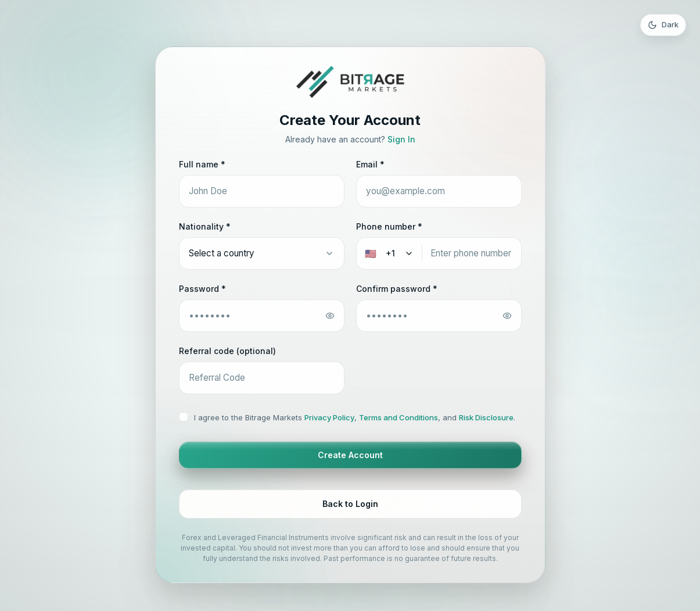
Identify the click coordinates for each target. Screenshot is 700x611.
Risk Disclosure (486, 417)
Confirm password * (397, 289)
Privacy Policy (329, 417)
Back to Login (350, 504)
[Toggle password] (330, 316)
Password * (202, 289)
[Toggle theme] (663, 25)
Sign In (401, 139)
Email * (370, 164)
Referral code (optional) (227, 351)
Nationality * (205, 226)
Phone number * (389, 226)
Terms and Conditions (399, 417)
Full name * (202, 164)
